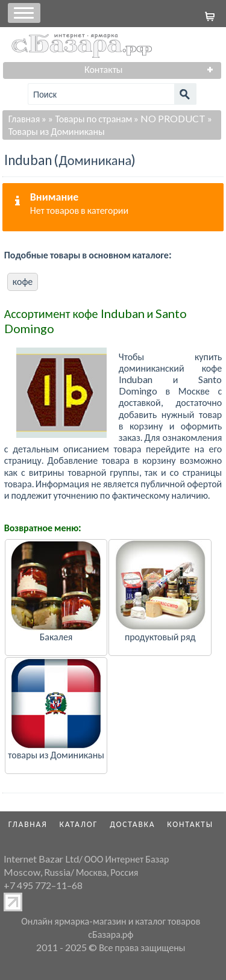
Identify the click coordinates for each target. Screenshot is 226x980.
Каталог (79, 824)
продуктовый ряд (160, 636)
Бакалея (56, 636)
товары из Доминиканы (56, 754)
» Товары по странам (90, 118)
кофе (23, 281)
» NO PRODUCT (170, 118)
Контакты (190, 824)
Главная (24, 118)
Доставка (132, 824)
